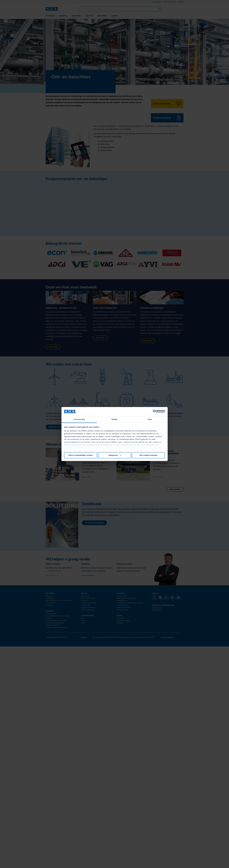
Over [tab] (150, 419)
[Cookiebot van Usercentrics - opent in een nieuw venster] (155, 411)
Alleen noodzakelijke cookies (81, 455)
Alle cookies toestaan (148, 455)
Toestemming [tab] (79, 419)
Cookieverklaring (72, 448)
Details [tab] (115, 419)
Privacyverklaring (90, 448)
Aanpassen (115, 455)
